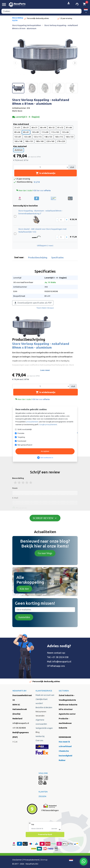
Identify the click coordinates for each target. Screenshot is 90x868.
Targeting (21, 437)
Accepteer (45, 451)
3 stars (23, 483)
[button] (86, 11)
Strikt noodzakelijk (25, 429)
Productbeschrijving (38, 258)
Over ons (39, 740)
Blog (38, 732)
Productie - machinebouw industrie (65, 723)
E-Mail (15, 498)
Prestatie (21, 433)
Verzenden (40, 716)
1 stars (15, 483)
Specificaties (57, 258)
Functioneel (22, 441)
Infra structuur (66, 709)
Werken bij (40, 736)
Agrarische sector (67, 714)
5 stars (31, 483)
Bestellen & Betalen (44, 707)
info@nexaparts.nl (62, 661)
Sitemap (44, 860)
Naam (15, 488)
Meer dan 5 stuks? (33, 190)
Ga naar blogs (45, 553)
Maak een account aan (45, 695)
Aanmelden (24, 617)
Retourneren (41, 712)
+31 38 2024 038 (60, 657)
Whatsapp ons (58, 666)
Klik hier (24, 589)
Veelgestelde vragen (44, 728)
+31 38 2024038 (19, 728)
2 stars (19, 483)
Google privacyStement (48, 424)
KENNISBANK (65, 737)
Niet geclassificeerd (25, 445)
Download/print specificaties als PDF (33, 303)
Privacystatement (31, 860)
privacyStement (32, 422)
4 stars (27, 483)
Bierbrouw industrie (68, 705)
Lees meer (45, 370)
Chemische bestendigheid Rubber (65, 756)
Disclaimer (17, 860)
